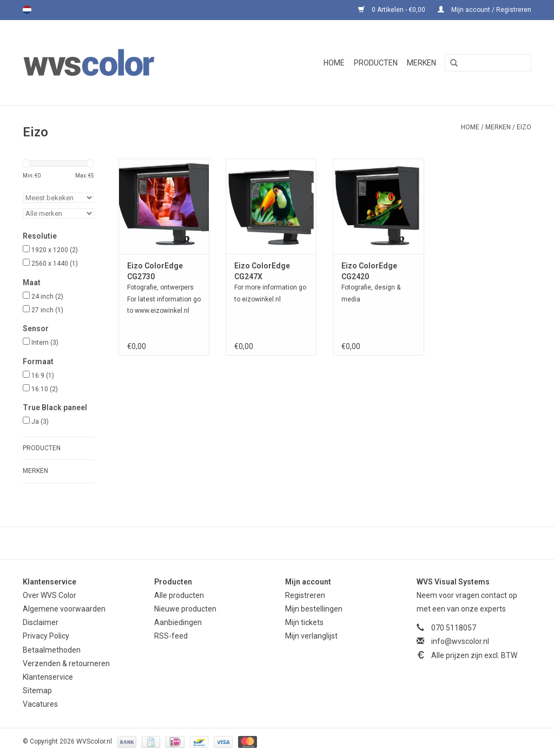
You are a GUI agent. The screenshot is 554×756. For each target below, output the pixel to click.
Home (334, 63)
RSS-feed (171, 636)
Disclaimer (41, 622)
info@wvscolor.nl (460, 641)
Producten (376, 63)
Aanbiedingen (178, 622)
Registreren (305, 595)
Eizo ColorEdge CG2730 (155, 271)
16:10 (45, 389)
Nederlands (27, 10)
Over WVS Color (50, 595)
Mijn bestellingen (314, 609)
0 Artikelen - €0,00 (393, 10)
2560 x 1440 (55, 264)
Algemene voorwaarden (64, 609)
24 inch (47, 297)
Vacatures (40, 704)
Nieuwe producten (185, 609)
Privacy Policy (46, 636)
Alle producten (179, 595)
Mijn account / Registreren (484, 10)
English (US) (41, 10)
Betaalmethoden (52, 650)
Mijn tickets (304, 622)
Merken (421, 63)
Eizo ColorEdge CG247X (262, 271)
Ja (40, 422)
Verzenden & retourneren (66, 663)
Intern (45, 343)
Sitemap (37, 691)
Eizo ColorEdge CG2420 (369, 271)
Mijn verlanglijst (311, 636)
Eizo (524, 127)
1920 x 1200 (55, 250)
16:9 (43, 376)
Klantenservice (48, 677)
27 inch (47, 310)
